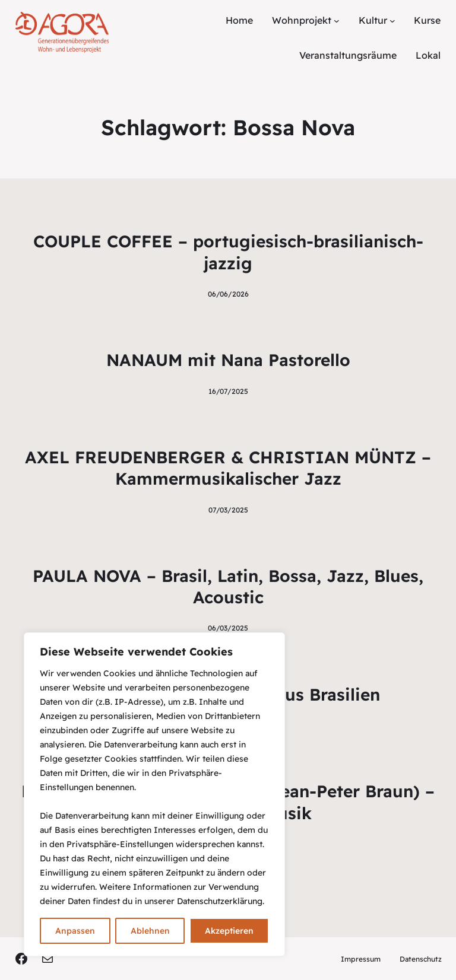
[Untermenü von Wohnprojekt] (337, 21)
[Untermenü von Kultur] (392, 21)
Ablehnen (150, 931)
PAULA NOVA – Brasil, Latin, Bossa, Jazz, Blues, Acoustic (228, 586)
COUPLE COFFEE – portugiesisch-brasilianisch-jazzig (228, 252)
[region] (154, 794)
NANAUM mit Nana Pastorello (228, 360)
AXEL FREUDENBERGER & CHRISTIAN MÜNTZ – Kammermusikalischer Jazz (228, 468)
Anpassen (75, 931)
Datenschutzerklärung (220, 901)
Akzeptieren (229, 931)
